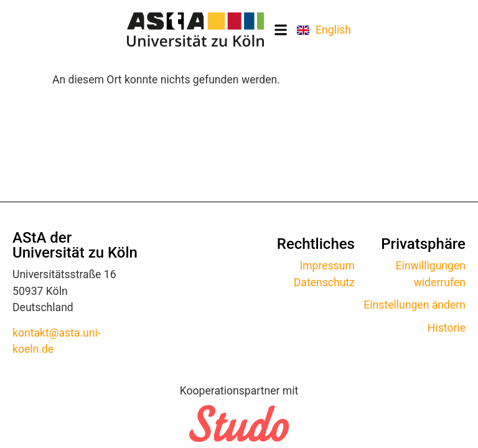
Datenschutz (324, 282)
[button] (280, 30)
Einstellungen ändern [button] (415, 305)
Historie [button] (447, 328)
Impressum (327, 266)
